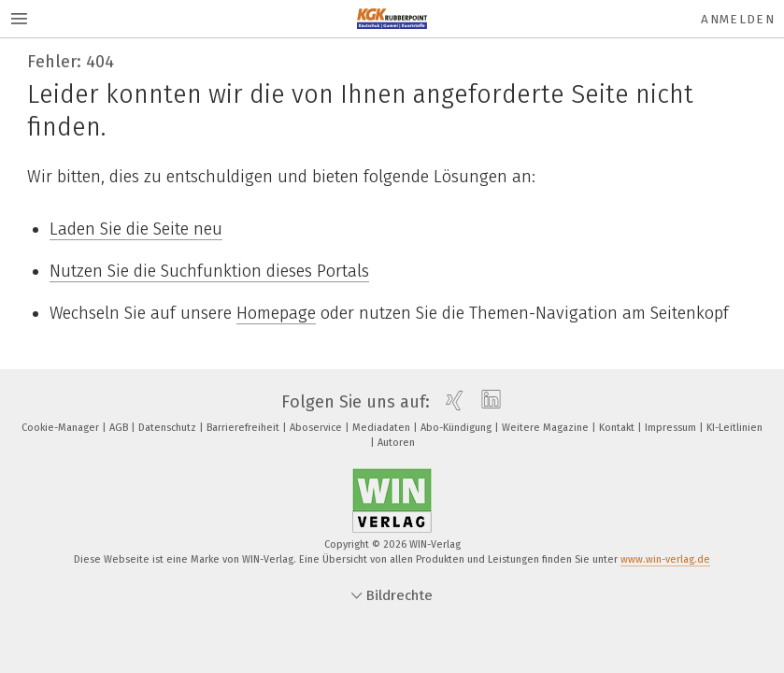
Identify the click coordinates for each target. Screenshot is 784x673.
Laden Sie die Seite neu (136, 229)
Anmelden (738, 19)
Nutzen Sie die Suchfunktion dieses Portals (209, 271)
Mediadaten (383, 428)
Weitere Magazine (547, 428)
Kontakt (618, 428)
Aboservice (317, 428)
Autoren (396, 443)
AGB (120, 428)
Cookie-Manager (62, 428)
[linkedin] (486, 402)
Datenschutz (169, 428)
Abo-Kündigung (457, 428)
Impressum (672, 428)
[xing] (450, 402)
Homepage (276, 313)
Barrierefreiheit (244, 428)
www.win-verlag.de (665, 559)
